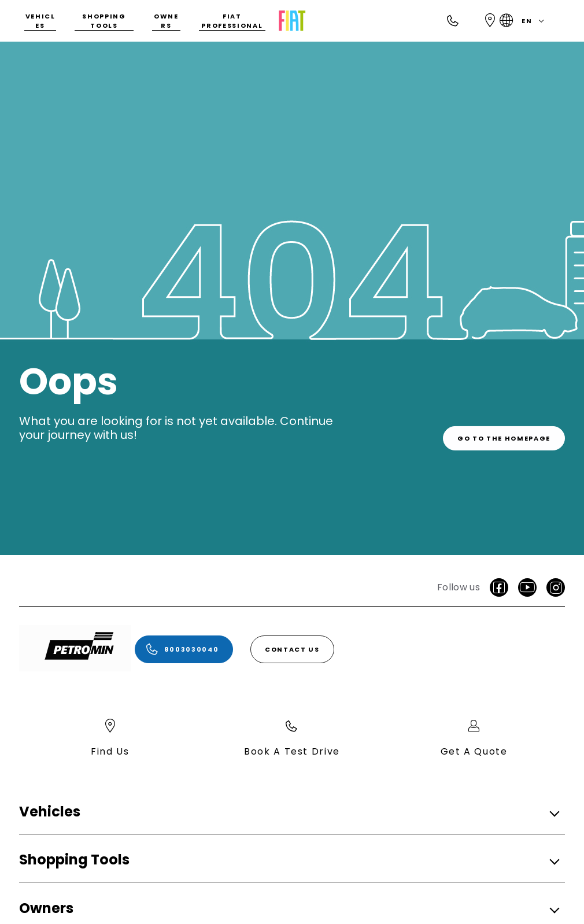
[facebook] (499, 587)
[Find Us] (490, 21)
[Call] (453, 21)
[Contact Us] (292, 649)
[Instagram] (556, 587)
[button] (289, 812)
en (524, 21)
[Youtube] (527, 587)
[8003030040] (184, 649)
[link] (504, 435)
